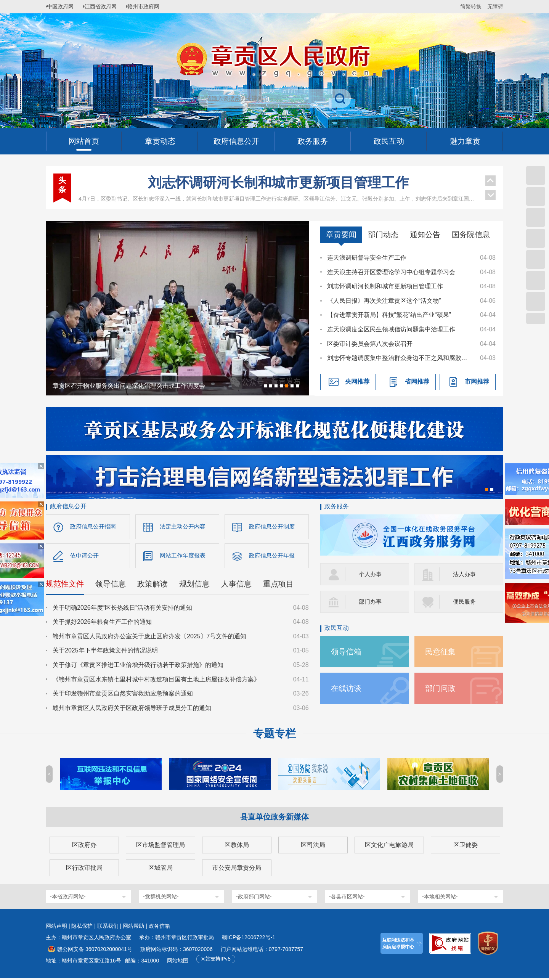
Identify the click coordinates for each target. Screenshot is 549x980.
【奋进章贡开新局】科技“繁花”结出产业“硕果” (389, 315)
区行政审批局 (84, 870)
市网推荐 (477, 382)
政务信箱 (159, 928)
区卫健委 (466, 847)
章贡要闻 (341, 235)
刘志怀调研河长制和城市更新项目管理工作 (278, 182)
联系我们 (108, 928)
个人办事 (371, 574)
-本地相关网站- (440, 899)
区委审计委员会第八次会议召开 (370, 344)
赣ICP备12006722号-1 (249, 940)
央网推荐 (357, 382)
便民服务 (465, 602)
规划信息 (194, 586)
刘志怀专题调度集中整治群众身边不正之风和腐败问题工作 (400, 358)
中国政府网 (63, 6)
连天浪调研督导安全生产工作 (367, 258)
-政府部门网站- (254, 899)
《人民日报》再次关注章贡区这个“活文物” (384, 301)
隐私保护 (82, 928)
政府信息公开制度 (273, 527)
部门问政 (442, 688)
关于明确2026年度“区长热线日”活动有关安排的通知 (122, 610)
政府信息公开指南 (95, 527)
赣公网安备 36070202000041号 (95, 951)
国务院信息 (471, 235)
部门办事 (371, 602)
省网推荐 (417, 382)
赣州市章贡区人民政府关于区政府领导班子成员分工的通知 (132, 710)
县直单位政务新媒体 (274, 819)
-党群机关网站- (161, 899)
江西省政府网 (106, 6)
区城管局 (161, 870)
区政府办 (84, 847)
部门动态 (383, 235)
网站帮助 (133, 928)
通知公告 (425, 235)
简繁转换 (471, 6)
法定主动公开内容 (184, 527)
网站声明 (56, 928)
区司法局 (313, 847)
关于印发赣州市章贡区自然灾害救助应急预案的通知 (123, 696)
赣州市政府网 (151, 6)
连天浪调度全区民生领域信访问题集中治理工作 (391, 329)
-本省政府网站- (68, 899)
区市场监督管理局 (161, 847)
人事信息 (236, 586)
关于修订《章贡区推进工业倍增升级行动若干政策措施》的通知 (138, 667)
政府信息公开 (68, 506)
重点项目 (278, 586)
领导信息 (111, 586)
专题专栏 (274, 736)
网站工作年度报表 (184, 557)
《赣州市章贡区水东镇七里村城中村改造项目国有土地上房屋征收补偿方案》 (156, 681)
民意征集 (442, 651)
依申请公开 (85, 557)
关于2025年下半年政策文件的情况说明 (105, 653)
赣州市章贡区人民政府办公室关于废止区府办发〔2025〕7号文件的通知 (150, 638)
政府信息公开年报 (273, 557)
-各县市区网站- (347, 899)
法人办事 (465, 574)
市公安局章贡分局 (237, 870)
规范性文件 (65, 586)
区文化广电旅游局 (389, 847)
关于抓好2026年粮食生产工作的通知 (102, 624)
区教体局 (237, 847)
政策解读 (152, 586)
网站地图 (178, 963)
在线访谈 (348, 688)
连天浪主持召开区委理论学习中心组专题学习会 (391, 272)
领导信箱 (348, 651)
